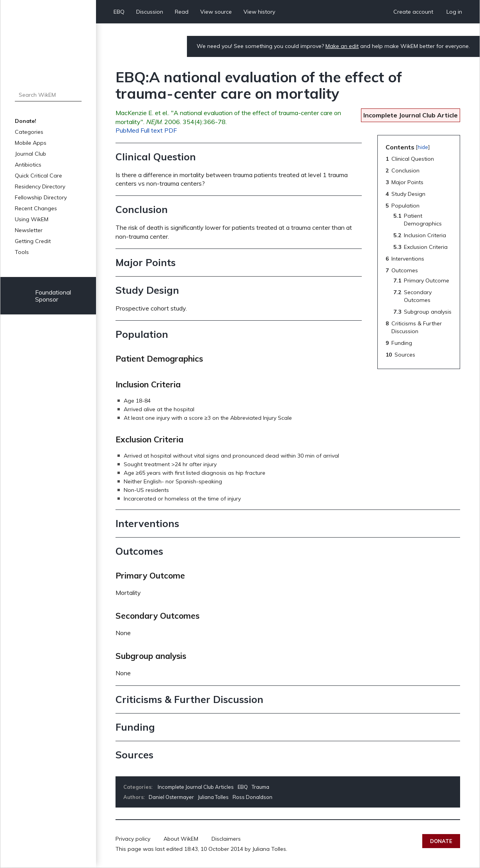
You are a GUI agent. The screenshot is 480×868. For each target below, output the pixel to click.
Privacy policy (133, 839)
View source (216, 12)
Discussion (150, 12)
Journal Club (30, 154)
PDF (171, 130)
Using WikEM (32, 219)
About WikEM (181, 839)
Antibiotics (28, 165)
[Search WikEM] (48, 95)
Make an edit (342, 46)
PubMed (127, 130)
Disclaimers (226, 839)
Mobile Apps (31, 143)
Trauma (260, 787)
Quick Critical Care (38, 176)
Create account (413, 12)
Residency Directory (40, 186)
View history (259, 12)
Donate (441, 841)
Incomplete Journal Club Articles (196, 787)
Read (182, 12)
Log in (454, 12)
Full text (152, 130)
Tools (22, 252)
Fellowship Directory (41, 197)
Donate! (26, 121)
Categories (29, 132)
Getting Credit (33, 241)
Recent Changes (36, 208)
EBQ (119, 12)
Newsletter (29, 230)
